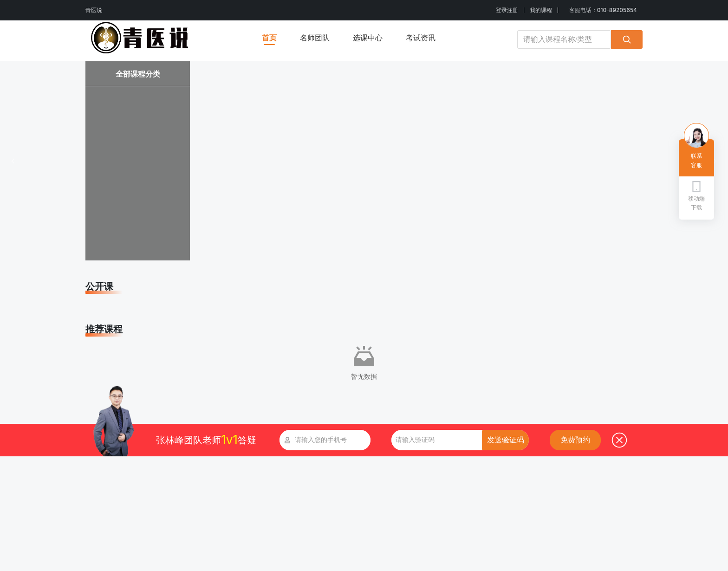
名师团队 (315, 38)
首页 (269, 38)
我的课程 (541, 10)
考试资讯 (421, 38)
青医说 (94, 10)
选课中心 (368, 38)
